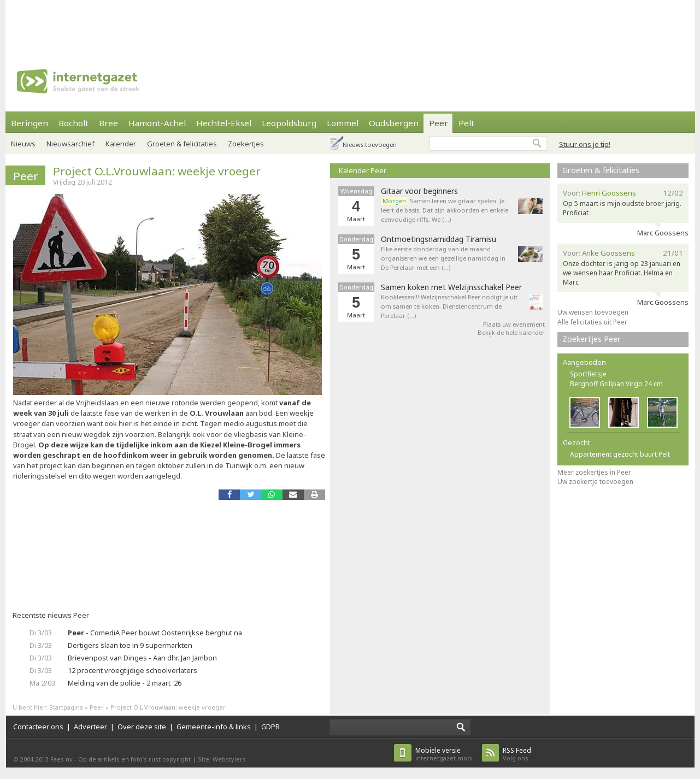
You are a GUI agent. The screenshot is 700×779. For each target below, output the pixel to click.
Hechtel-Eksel (224, 123)
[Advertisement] (350, 25)
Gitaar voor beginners (419, 191)
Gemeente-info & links (214, 727)
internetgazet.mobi (444, 754)
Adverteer (90, 727)
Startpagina (66, 707)
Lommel (343, 123)
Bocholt (73, 123)
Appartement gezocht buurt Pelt (620, 454)
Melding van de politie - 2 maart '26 (125, 683)
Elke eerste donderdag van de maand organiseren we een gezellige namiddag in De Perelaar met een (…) (443, 258)
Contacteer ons (38, 727)
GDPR (270, 727)
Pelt (466, 123)
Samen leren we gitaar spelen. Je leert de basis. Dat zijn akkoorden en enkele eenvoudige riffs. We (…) (445, 210)
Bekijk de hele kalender (511, 332)
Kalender (121, 144)
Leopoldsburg (289, 123)
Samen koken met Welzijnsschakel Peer (451, 287)
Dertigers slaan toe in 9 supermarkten (130, 645)
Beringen (30, 123)
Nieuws (23, 144)
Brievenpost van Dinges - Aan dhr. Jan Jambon (142, 658)
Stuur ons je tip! (585, 144)
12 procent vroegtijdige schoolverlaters (133, 670)
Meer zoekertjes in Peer (594, 472)
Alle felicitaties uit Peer (592, 322)
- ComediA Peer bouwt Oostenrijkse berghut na (155, 633)
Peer (439, 123)
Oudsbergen (394, 123)
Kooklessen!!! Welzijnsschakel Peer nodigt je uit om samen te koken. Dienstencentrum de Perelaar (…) (449, 306)
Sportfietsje (588, 374)
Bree (108, 123)
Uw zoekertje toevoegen (595, 482)
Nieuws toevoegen (370, 144)
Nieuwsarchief (70, 144)
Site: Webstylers (222, 759)
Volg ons (517, 754)
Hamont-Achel (157, 123)
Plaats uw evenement (514, 324)
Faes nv (61, 759)
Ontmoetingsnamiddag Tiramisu (439, 239)
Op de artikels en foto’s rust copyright (134, 759)
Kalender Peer (363, 170)
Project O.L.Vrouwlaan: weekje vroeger (157, 171)
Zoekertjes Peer (592, 339)
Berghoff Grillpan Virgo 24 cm (616, 384)
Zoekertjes (246, 144)
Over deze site (142, 727)
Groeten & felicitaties (182, 144)
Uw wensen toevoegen (593, 312)
